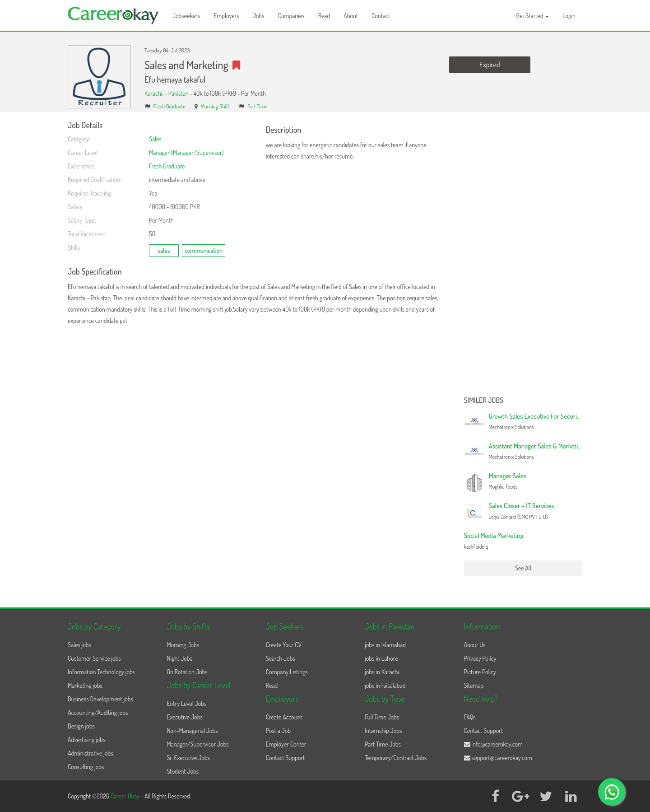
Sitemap (474, 685)
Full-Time (258, 106)
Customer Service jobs (94, 658)
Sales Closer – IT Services (522, 506)
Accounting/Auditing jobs (98, 712)
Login (569, 16)
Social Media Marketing (494, 535)
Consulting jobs (86, 767)
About (351, 16)
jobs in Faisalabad (385, 685)
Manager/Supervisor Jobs (197, 744)
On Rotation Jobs (187, 672)
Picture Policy (480, 672)
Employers (226, 16)
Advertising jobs (87, 740)
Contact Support (286, 758)
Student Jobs (183, 771)
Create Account (284, 717)
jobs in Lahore (381, 658)
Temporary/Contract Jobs (396, 758)
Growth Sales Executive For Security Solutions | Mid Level (563, 416)
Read (324, 16)
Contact (381, 16)
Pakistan (179, 93)
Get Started (533, 16)
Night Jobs (179, 658)
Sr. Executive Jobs (188, 758)
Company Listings (287, 672)
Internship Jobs (383, 730)
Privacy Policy (480, 658)
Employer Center (286, 744)
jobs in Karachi (382, 672)
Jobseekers (186, 16)
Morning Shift (215, 106)
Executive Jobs (184, 717)
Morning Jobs (183, 645)
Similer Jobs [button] (484, 401)
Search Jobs (281, 658)
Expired (490, 65)
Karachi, (154, 93)
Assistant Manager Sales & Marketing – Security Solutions (563, 446)
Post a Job (278, 730)
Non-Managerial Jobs (192, 730)
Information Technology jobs (101, 672)
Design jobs (81, 726)
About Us (475, 645)
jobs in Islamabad (385, 645)
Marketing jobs (85, 685)
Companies (291, 16)
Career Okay (126, 796)
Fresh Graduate (170, 106)
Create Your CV (284, 645)
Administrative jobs (91, 753)
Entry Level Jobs (186, 703)
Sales (155, 139)
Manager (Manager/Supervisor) (186, 152)
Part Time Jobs (383, 744)
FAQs (470, 717)
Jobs (259, 16)
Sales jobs (79, 645)
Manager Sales (508, 476)
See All (523, 568)
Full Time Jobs (382, 717)
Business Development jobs (100, 699)
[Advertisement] (523, 257)
